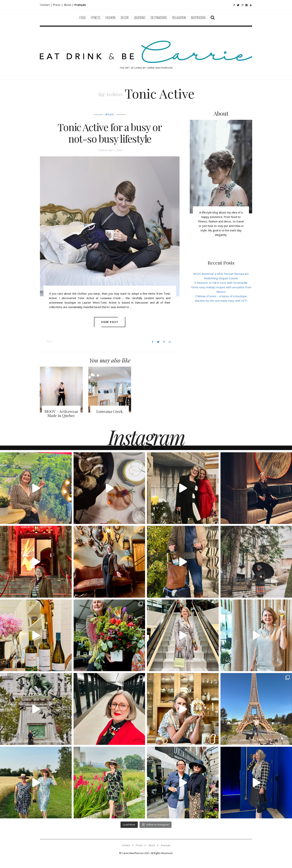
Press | (58, 5)
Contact (126, 845)
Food (82, 18)
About (68, 5)
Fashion (111, 18)
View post (110, 322)
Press (139, 845)
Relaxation (179, 18)
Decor (125, 18)
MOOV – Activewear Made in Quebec (61, 413)
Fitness (96, 18)
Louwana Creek (110, 411)
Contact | (46, 5)
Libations (140, 18)
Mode (110, 114)
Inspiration (198, 18)
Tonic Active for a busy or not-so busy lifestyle (110, 133)
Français (166, 845)
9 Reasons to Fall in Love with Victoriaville (221, 283)
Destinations (159, 18)
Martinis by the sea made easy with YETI (221, 301)
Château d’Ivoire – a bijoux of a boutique (221, 296)
